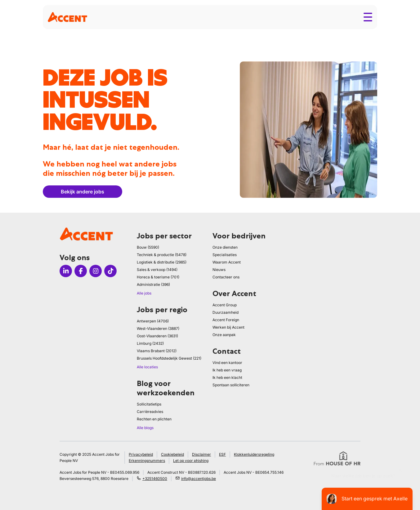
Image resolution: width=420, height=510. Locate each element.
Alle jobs (144, 293)
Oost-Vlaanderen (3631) (157, 336)
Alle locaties (147, 367)
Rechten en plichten (154, 419)
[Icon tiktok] (110, 271)
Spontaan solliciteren (231, 385)
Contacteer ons (226, 277)
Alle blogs (145, 428)
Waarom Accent (227, 262)
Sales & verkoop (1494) (157, 270)
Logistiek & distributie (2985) (162, 262)
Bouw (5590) (148, 247)
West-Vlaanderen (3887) (158, 328)
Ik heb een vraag (227, 370)
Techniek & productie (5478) (162, 255)
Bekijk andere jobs (83, 192)
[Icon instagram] (96, 271)
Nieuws (219, 270)
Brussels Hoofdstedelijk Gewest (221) (169, 358)
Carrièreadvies (150, 412)
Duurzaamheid (226, 312)
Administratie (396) (153, 284)
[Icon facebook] (81, 271)
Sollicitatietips (149, 404)
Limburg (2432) (150, 343)
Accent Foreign (226, 320)
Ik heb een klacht (227, 377)
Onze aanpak (224, 335)
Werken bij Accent (228, 327)
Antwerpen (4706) (153, 321)
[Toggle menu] (368, 17)
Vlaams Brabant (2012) (157, 351)
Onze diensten (225, 247)
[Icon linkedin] (66, 271)
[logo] (67, 17)
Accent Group (225, 305)
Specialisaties (225, 255)
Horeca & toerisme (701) (158, 277)
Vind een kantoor (227, 363)
